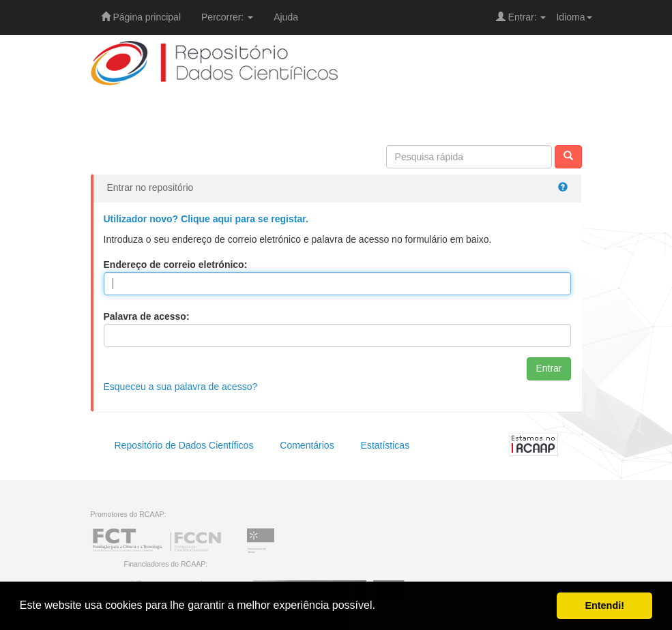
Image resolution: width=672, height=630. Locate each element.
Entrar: (521, 17)
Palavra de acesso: (147, 316)
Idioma (574, 17)
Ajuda (286, 17)
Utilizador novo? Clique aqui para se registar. (206, 219)
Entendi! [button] (604, 605)
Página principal (141, 17)
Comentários (307, 445)
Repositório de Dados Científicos (184, 445)
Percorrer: (227, 17)
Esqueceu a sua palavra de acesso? (181, 387)
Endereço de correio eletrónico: (176, 265)
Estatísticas (385, 445)
